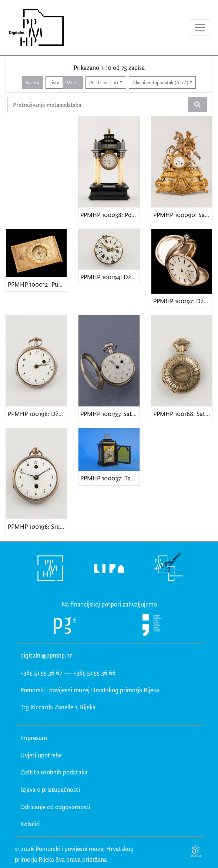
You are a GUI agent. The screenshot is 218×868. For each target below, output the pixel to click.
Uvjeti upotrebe (41, 755)
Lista (54, 82)
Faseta (32, 82)
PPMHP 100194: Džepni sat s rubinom (110, 277)
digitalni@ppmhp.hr (46, 655)
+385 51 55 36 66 (94, 673)
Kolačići (31, 824)
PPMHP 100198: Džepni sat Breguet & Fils (37, 414)
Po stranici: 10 (104, 82)
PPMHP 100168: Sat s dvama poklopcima (183, 414)
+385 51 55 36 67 (41, 673)
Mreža (73, 82)
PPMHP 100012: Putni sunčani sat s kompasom (37, 284)
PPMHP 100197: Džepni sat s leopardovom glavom (183, 301)
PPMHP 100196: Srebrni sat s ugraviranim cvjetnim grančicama (37, 526)
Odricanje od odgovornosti (55, 807)
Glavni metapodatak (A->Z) (160, 82)
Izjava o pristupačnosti (50, 789)
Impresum (34, 738)
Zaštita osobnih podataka (54, 772)
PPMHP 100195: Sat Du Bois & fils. (110, 414)
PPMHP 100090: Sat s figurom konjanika (183, 215)
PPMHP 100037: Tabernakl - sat (110, 478)
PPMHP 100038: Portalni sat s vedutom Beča (110, 215)
